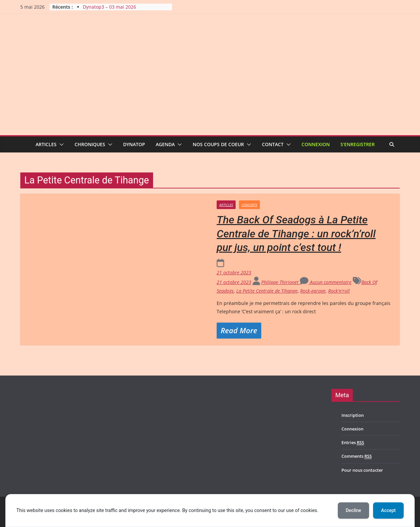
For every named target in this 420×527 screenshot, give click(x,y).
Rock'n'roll (339, 291)
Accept (388, 510)
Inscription (353, 415)
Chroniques (90, 144)
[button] (60, 144)
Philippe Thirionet (281, 282)
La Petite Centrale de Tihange (267, 291)
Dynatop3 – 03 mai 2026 (109, 7)
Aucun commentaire (326, 282)
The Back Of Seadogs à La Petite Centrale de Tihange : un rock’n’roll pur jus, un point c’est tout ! (296, 234)
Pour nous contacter (362, 470)
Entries (353, 443)
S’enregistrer (358, 144)
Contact (273, 144)
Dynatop (134, 144)
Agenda (165, 144)
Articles (46, 144)
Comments (357, 456)
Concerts (249, 205)
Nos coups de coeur (218, 144)
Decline (353, 510)
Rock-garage (313, 291)
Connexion (316, 144)
